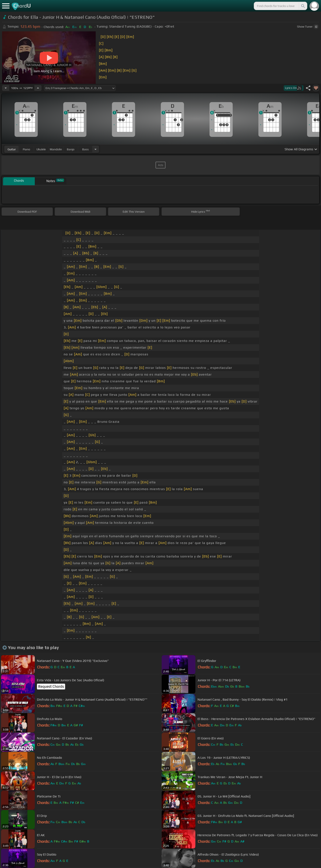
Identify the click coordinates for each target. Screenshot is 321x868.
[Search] (303, 6)
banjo (71, 149)
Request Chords (51, 687)
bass (85, 149)
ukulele (41, 149)
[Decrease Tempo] (6, 88)
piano (26, 149)
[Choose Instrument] (95, 149)
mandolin (56, 149)
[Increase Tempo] (38, 88)
